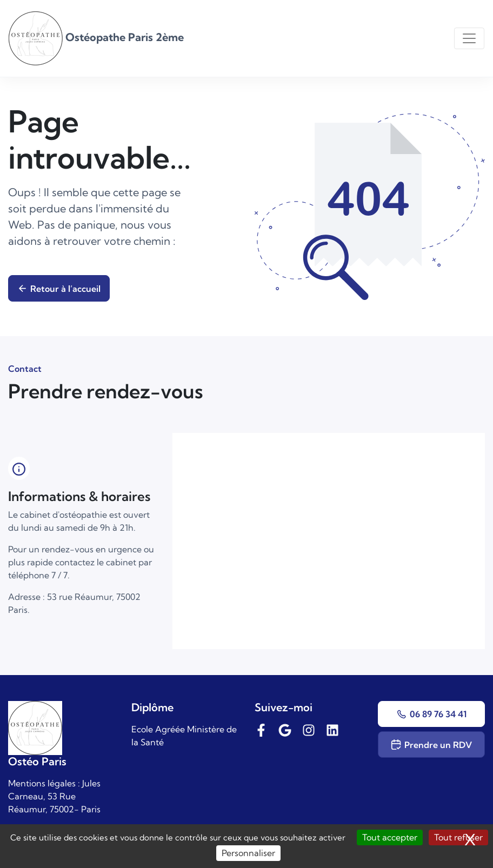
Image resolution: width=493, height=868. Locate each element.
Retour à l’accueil (59, 289)
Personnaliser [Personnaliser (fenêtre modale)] (248, 853)
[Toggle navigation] (469, 38)
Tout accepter (390, 837)
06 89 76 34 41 (431, 714)
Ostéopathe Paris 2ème (96, 37)
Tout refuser (458, 837)
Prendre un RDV (431, 745)
